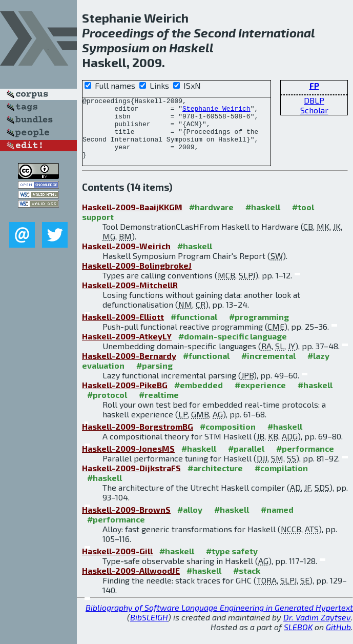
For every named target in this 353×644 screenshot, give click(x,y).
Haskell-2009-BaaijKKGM (132, 219)
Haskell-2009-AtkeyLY (127, 348)
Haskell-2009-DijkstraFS (131, 480)
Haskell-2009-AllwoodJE (131, 583)
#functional (194, 329)
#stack (247, 583)
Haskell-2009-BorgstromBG (138, 439)
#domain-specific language (233, 348)
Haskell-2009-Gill (117, 563)
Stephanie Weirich (216, 111)
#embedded (199, 397)
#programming (259, 329)
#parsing (154, 378)
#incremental (268, 368)
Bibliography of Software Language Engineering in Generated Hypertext (219, 620)
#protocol (107, 407)
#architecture (215, 480)
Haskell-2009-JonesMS (128, 461)
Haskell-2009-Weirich (126, 258)
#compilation (281, 480)
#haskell (263, 219)
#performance (305, 461)
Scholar (314, 110)
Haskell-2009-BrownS (126, 522)
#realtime (159, 407)
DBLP (314, 100)
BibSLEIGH (149, 629)
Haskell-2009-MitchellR (130, 297)
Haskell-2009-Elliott (123, 329)
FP (314, 85)
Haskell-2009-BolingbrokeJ (137, 278)
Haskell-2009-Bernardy (129, 368)
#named (277, 522)
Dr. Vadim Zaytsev (317, 629)
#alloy (190, 522)
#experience (260, 397)
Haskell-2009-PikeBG (125, 397)
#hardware (211, 219)
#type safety (232, 563)
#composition (228, 439)
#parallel (246, 461)
